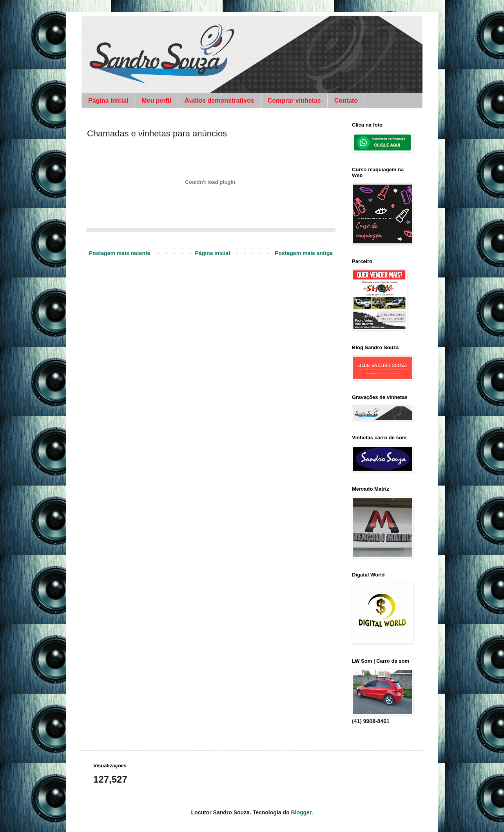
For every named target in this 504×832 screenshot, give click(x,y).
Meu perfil (156, 101)
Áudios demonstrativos (219, 101)
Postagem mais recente (120, 253)
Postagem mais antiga (304, 253)
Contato (346, 101)
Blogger (301, 812)
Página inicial (108, 101)
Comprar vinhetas (294, 101)
